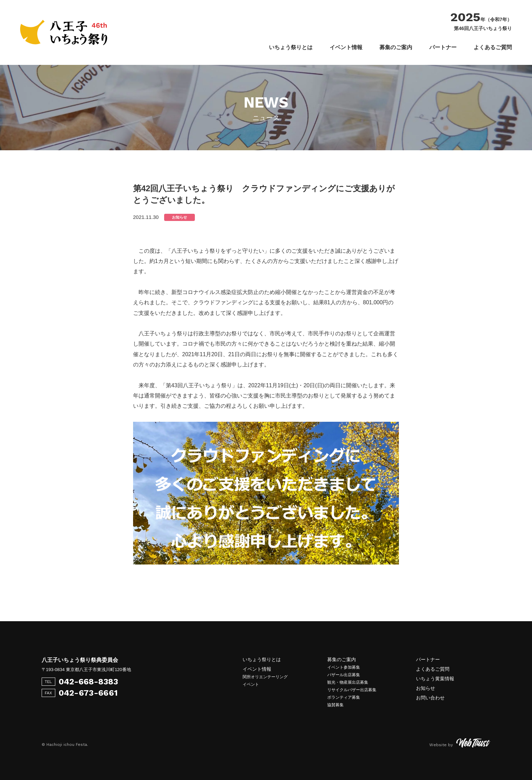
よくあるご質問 (493, 47)
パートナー (443, 47)
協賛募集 (335, 705)
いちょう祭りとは (291, 47)
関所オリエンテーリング (265, 677)
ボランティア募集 (344, 697)
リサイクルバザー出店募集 (352, 690)
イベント (251, 684)
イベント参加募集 (344, 667)
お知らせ (426, 688)
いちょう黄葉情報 (435, 679)
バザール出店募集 (344, 675)
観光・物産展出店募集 (348, 682)
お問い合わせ (430, 698)
